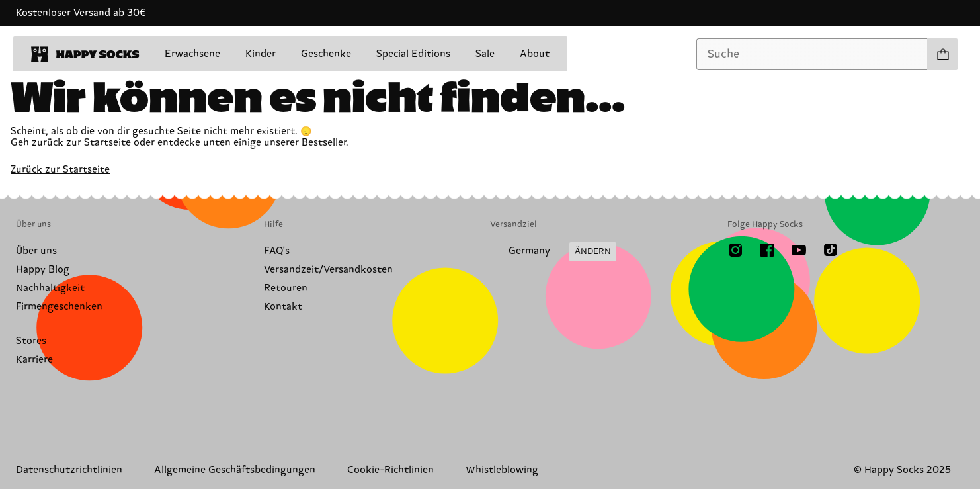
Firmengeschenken (59, 307)
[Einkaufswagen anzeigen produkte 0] (942, 54)
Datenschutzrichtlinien (69, 470)
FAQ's (277, 251)
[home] (85, 54)
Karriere (34, 360)
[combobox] (812, 54)
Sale (485, 54)
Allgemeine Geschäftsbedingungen (235, 470)
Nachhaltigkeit (50, 288)
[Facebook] (767, 250)
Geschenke (326, 54)
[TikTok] (831, 250)
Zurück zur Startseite (60, 170)
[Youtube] (799, 250)
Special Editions (413, 54)
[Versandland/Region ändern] (553, 252)
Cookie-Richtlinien (390, 470)
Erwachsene (192, 54)
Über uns (36, 251)
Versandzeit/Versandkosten (328, 270)
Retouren (286, 288)
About (535, 54)
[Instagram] (735, 250)
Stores (31, 341)
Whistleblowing (502, 470)
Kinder (261, 54)
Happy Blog (43, 270)
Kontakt (283, 307)
